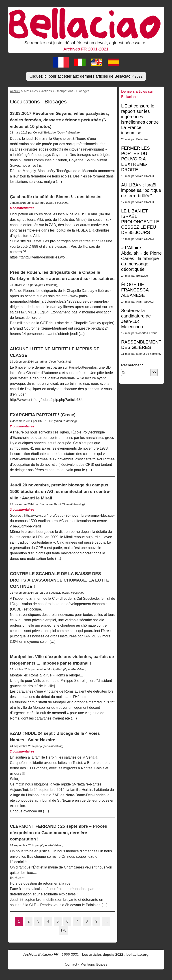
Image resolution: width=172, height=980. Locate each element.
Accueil (15, 91)
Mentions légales (94, 964)
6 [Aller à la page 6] (67, 921)
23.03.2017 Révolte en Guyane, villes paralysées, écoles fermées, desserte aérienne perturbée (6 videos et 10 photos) (59, 120)
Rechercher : (132, 365)
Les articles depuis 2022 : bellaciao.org (115, 955)
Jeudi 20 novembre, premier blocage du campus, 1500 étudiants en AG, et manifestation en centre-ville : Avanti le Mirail (60, 491)
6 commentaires (22, 208)
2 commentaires (22, 426)
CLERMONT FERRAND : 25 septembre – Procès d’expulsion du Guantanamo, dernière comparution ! (58, 833)
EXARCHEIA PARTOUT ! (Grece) (43, 415)
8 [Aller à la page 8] (87, 921)
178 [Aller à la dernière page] (63, 930)
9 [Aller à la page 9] (96, 921)
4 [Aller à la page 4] (48, 921)
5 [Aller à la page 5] (58, 921)
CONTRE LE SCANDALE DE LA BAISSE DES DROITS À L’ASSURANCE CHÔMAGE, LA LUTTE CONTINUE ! (59, 580)
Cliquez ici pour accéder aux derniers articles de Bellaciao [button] (86, 76)
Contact (71, 964)
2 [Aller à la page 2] (29, 921)
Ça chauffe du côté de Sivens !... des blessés (56, 197)
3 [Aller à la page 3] (38, 921)
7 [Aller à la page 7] (77, 921)
